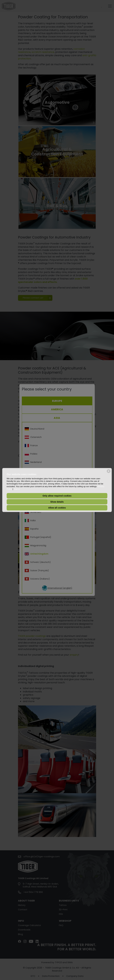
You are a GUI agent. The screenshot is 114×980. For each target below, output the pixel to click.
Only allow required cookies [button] (57, 496)
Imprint (17, 489)
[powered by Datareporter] (109, 473)
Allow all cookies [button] (57, 508)
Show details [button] (57, 502)
